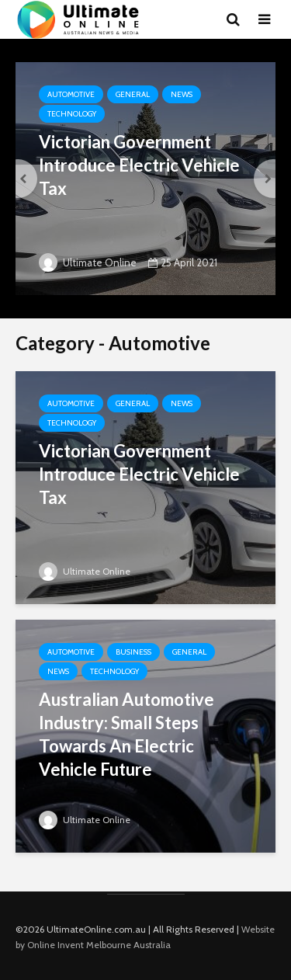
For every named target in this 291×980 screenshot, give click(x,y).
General (133, 94)
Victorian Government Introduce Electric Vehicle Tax (139, 165)
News (182, 94)
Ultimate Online (88, 262)
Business (133, 652)
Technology (72, 114)
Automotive (71, 94)
